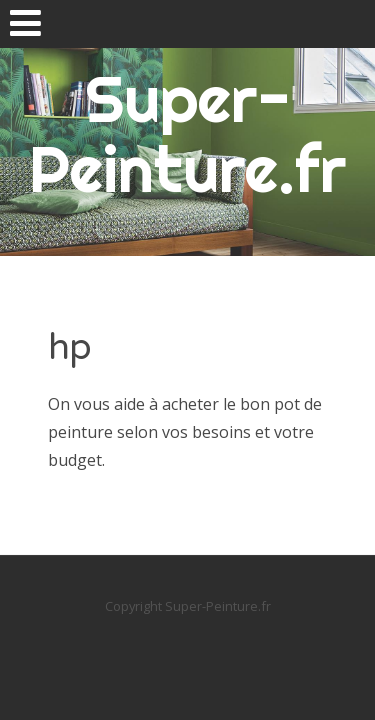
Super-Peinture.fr (187, 133)
